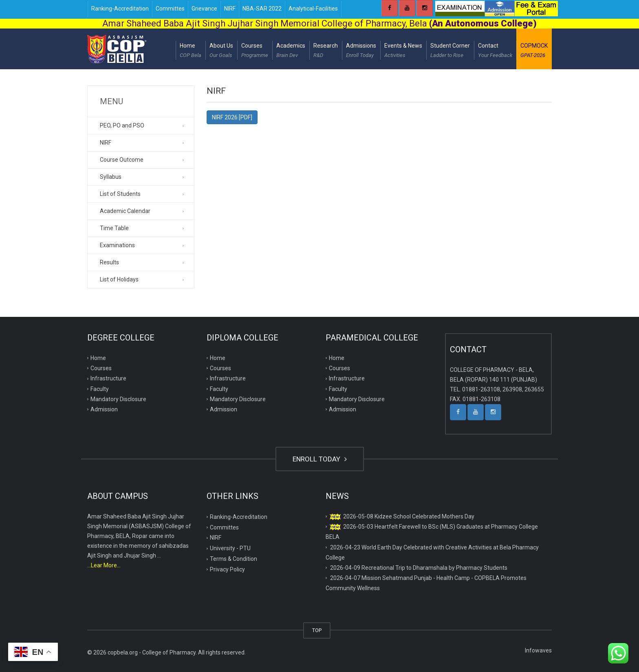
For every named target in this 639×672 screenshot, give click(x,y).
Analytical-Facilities (313, 9)
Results (109, 262)
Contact (495, 51)
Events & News (403, 51)
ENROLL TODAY (320, 459)
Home (191, 51)
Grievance (204, 9)
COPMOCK (534, 51)
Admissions (361, 51)
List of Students (120, 194)
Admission (104, 409)
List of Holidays (119, 279)
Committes (170, 9)
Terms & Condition (234, 559)
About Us (221, 51)
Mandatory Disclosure (118, 399)
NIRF (230, 9)
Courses (255, 51)
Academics (291, 51)
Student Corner (450, 51)
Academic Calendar (125, 211)
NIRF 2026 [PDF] (232, 117)
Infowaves (538, 650)
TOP (317, 630)
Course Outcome (122, 160)
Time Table (114, 228)
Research (326, 51)
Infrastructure (108, 378)
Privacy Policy (227, 569)
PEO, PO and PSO (122, 125)
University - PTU (230, 548)
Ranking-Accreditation (120, 9)
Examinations (117, 245)
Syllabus (111, 177)
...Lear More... (104, 565)
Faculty (100, 389)
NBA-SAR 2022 (262, 9)
